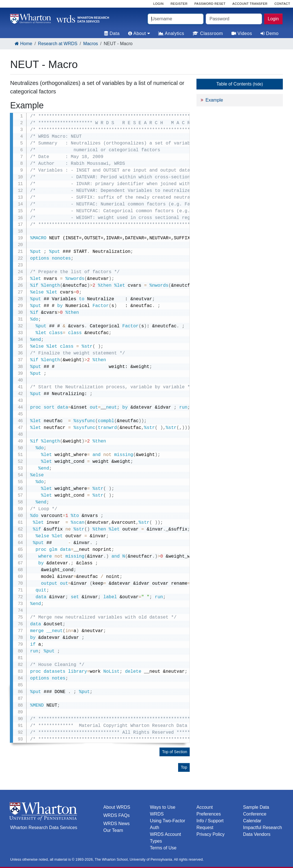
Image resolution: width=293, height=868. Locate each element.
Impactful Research (263, 828)
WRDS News (116, 824)
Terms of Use (163, 848)
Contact (282, 4)
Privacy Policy (211, 834)
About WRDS (117, 807)
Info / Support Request (210, 824)
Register (179, 4)
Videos (242, 33)
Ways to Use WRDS (163, 811)
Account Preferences (209, 811)
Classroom (208, 33)
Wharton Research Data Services (44, 828)
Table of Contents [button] (240, 84)
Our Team (113, 830)
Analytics (171, 33)
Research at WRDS (58, 44)
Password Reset (210, 4)
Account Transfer (250, 4)
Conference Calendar (255, 817)
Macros (91, 44)
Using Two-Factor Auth (168, 824)
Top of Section (175, 752)
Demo (270, 33)
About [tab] (139, 33)
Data (112, 33)
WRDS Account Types (165, 838)
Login (273, 19)
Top (184, 767)
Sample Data (256, 807)
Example (214, 100)
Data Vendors (257, 834)
